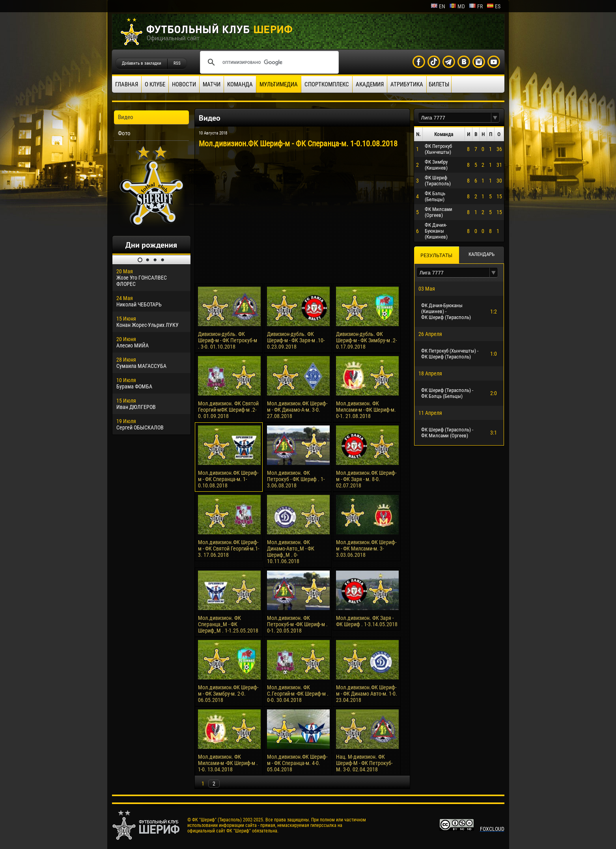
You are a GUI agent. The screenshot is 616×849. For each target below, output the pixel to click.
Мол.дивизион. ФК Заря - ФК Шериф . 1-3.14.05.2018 (367, 621)
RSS (177, 63)
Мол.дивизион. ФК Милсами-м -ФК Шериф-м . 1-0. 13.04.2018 (228, 763)
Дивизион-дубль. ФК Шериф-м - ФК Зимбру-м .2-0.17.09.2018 (366, 340)
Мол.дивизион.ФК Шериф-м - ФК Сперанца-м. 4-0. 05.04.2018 (297, 763)
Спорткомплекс (327, 84)
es (494, 6)
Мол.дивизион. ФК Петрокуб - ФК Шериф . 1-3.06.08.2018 (296, 479)
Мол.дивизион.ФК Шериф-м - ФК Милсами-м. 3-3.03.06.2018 (366, 549)
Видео (126, 117)
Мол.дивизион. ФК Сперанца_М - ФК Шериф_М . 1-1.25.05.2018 (228, 624)
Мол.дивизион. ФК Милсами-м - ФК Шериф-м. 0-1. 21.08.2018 (366, 410)
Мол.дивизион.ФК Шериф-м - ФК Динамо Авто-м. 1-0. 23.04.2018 (367, 694)
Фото (124, 133)
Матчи (212, 84)
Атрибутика (407, 84)
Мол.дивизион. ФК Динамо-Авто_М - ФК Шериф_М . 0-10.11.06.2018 (291, 552)
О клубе (155, 84)
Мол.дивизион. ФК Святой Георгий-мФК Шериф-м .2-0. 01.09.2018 (228, 410)
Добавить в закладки (142, 63)
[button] (495, 118)
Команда (240, 84)
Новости (184, 84)
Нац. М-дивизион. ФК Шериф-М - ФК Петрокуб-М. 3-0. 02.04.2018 (364, 763)
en (438, 6)
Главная (127, 84)
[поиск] (268, 62)
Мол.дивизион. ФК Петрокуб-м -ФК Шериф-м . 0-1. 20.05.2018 (297, 624)
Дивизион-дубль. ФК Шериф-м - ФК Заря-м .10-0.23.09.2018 (296, 340)
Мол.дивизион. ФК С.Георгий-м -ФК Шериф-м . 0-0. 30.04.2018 (298, 694)
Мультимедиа (279, 84)
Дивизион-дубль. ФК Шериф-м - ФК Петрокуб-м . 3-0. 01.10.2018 (228, 340)
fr (476, 6)
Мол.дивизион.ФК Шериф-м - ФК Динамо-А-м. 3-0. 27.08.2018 (297, 410)
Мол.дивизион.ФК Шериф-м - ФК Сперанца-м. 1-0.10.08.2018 (228, 479)
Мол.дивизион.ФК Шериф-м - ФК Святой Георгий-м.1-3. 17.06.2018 (229, 549)
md (457, 6)
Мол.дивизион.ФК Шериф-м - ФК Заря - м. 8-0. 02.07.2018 (366, 479)
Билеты (439, 84)
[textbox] (455, 118)
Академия (370, 84)
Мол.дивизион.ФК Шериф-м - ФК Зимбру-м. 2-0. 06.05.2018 (228, 694)
